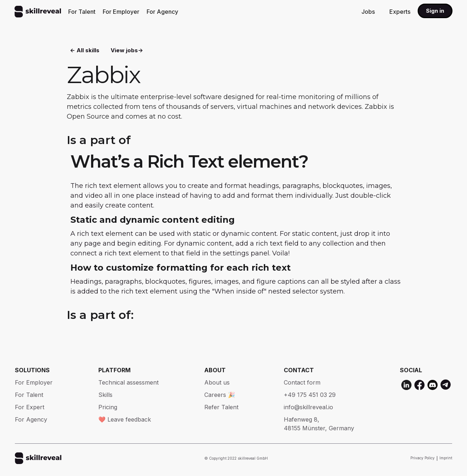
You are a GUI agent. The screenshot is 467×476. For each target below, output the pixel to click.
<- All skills (85, 51)
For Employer (121, 12)
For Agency (162, 12)
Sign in (435, 11)
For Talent (82, 12)
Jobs (368, 12)
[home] (38, 12)
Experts (400, 12)
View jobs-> (127, 51)
